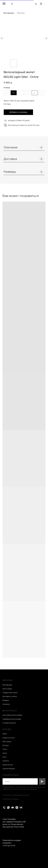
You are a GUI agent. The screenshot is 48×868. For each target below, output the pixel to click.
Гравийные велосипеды (12, 719)
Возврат (6, 700)
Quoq (5, 753)
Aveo (4, 757)
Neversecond (8, 765)
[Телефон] (4, 808)
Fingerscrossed (9, 738)
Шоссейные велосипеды (12, 715)
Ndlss (5, 734)
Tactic (5, 749)
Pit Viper (6, 745)
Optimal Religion (9, 769)
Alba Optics (7, 742)
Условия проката (9, 723)
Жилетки (21, 13)
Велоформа (9, 13)
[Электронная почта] (13, 808)
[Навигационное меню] (4, 4)
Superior (6, 761)
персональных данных (27, 789)
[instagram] (17, 808)
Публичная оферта (11, 799)
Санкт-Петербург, (9, 819)
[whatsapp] (8, 808)
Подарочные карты (10, 693)
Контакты (6, 704)
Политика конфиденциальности (16, 795)
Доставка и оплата (10, 696)
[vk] (21, 808)
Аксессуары (7, 689)
